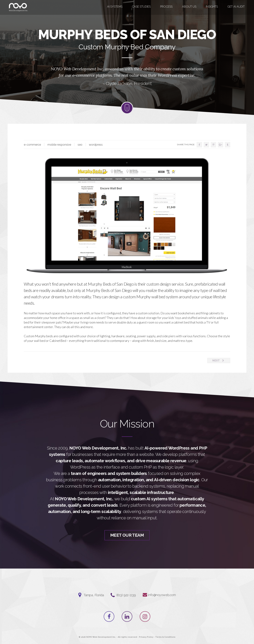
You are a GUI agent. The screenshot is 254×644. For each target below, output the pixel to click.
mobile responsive (59, 145)
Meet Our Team (127, 542)
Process (166, 7)
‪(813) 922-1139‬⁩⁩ (126, 595)
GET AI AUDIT (236, 7)
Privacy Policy (146, 637)
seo (80, 145)
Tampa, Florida (94, 595)
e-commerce (32, 145)
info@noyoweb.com (162, 595)
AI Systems (115, 7)
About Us (189, 7)
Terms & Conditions (165, 637)
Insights (212, 7)
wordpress (96, 145)
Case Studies (141, 7)
